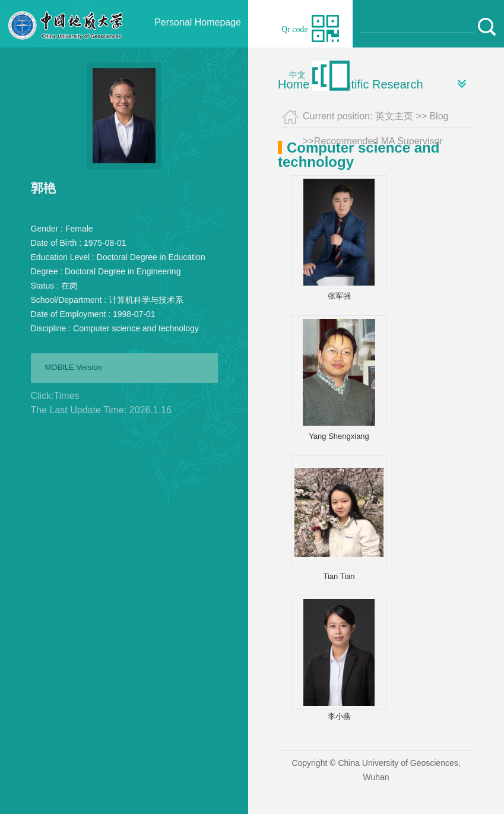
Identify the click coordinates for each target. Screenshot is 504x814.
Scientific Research (372, 84)
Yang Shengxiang (339, 436)
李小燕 (339, 716)
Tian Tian (339, 576)
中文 (297, 75)
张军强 (339, 296)
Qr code (295, 29)
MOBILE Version (74, 367)
